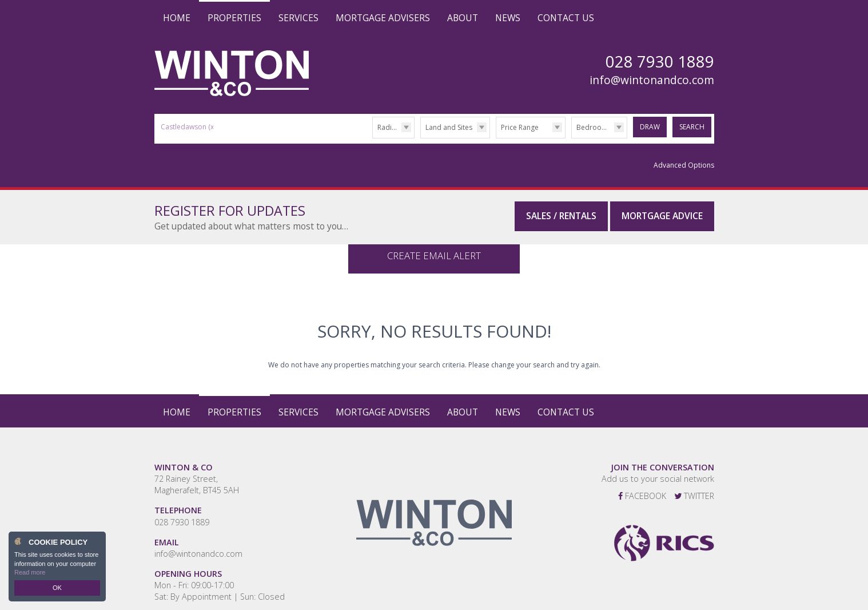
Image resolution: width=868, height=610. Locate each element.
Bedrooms (594, 127)
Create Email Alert (434, 244)
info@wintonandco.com (652, 80)
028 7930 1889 (182, 511)
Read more (30, 572)
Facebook (642, 485)
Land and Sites (449, 127)
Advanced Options (684, 165)
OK (57, 588)
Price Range (520, 127)
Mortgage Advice (662, 216)
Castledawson (188, 127)
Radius (388, 127)
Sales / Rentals (561, 216)
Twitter (694, 485)
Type (421, 138)
